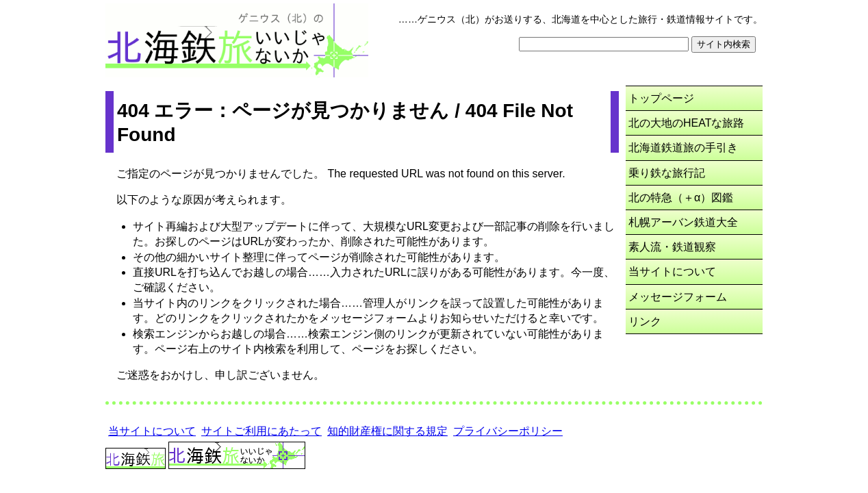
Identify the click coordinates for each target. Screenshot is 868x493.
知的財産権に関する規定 (387, 431)
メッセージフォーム (678, 297)
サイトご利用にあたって (261, 431)
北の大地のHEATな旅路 (686, 123)
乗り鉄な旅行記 (667, 173)
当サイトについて (672, 271)
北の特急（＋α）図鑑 (681, 198)
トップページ (661, 98)
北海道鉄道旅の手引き (683, 148)
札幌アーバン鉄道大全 (683, 222)
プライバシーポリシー (508, 431)
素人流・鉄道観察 (672, 247)
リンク (645, 321)
